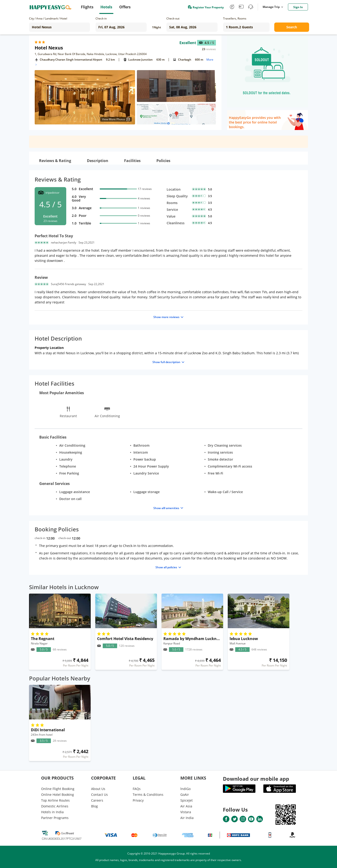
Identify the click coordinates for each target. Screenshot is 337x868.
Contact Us (99, 795)
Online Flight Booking (58, 789)
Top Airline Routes (55, 800)
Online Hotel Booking (58, 795)
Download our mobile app (256, 779)
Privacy (138, 800)
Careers (97, 800)
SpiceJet (187, 800)
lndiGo (185, 789)
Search (292, 27)
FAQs (137, 789)
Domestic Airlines (55, 806)
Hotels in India (52, 812)
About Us (98, 789)
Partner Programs (55, 818)
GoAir (185, 795)
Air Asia (186, 806)
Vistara (186, 812)
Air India (187, 818)
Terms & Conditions (148, 795)
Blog (94, 806)
